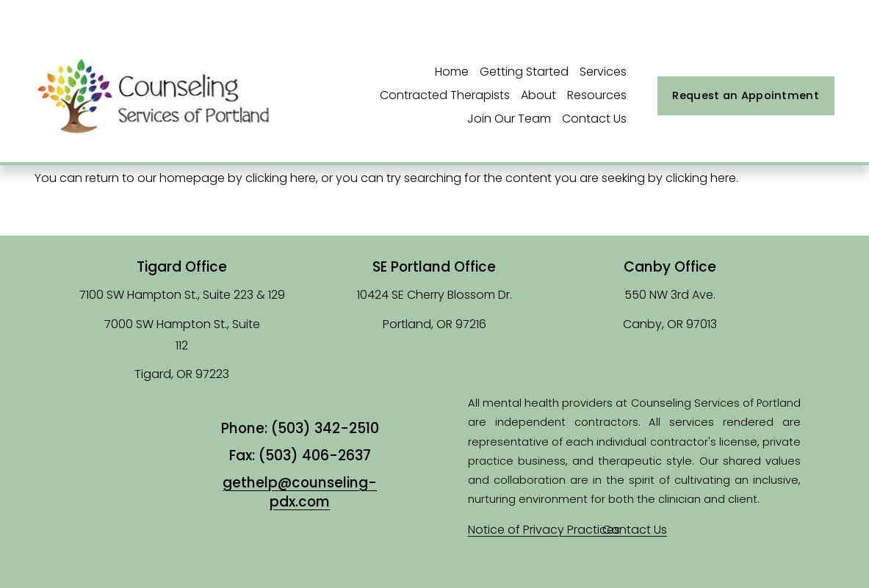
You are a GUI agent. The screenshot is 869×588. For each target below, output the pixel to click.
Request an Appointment (745, 95)
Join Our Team (509, 119)
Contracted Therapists (445, 95)
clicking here (281, 178)
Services (603, 72)
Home (452, 72)
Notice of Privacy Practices (544, 530)
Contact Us (594, 119)
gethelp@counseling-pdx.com (300, 493)
